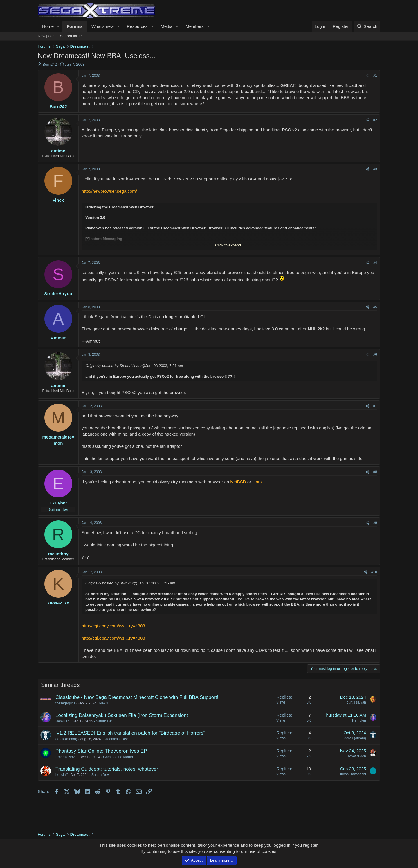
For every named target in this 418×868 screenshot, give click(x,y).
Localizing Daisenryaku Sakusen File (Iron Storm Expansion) (122, 715)
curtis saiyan (356, 702)
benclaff (62, 775)
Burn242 (50, 64)
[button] (58, 26)
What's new (103, 26)
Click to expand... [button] (230, 245)
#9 (375, 523)
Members (195, 26)
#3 (375, 169)
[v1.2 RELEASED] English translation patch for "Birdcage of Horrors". (131, 733)
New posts (47, 36)
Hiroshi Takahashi (353, 774)
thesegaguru (65, 703)
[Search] (367, 26)
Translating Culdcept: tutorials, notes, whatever (107, 769)
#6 (375, 355)
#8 (375, 472)
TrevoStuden (356, 756)
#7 (375, 406)
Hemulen (62, 721)
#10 (374, 572)
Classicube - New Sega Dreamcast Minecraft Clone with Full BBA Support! (137, 697)
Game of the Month (118, 757)
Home (48, 26)
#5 (375, 307)
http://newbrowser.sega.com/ (109, 191)
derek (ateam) (66, 739)
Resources (137, 26)
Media (166, 26)
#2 (375, 120)
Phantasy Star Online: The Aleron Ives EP (101, 751)
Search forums (72, 36)
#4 (375, 263)
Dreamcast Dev (116, 739)
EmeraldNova (66, 757)
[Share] (367, 76)
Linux (257, 482)
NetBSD (238, 482)
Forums (75, 26)
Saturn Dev (105, 721)
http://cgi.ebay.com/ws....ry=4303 (113, 626)
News (104, 703)
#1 (375, 76)
